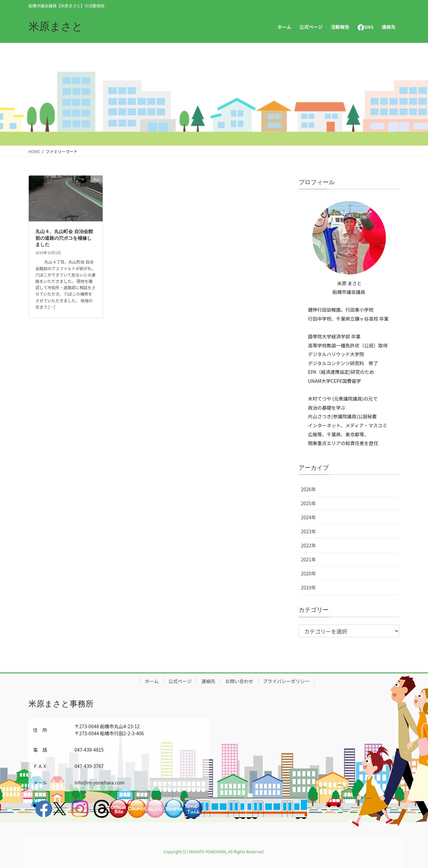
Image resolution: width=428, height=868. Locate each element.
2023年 (308, 531)
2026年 (308, 489)
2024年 (308, 517)
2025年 (308, 503)
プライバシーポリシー (286, 681)
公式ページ (180, 681)
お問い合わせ (239, 681)
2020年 (308, 573)
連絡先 (208, 681)
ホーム (152, 681)
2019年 (308, 587)
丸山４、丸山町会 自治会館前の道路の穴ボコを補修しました (64, 238)
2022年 (308, 545)
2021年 (308, 559)
